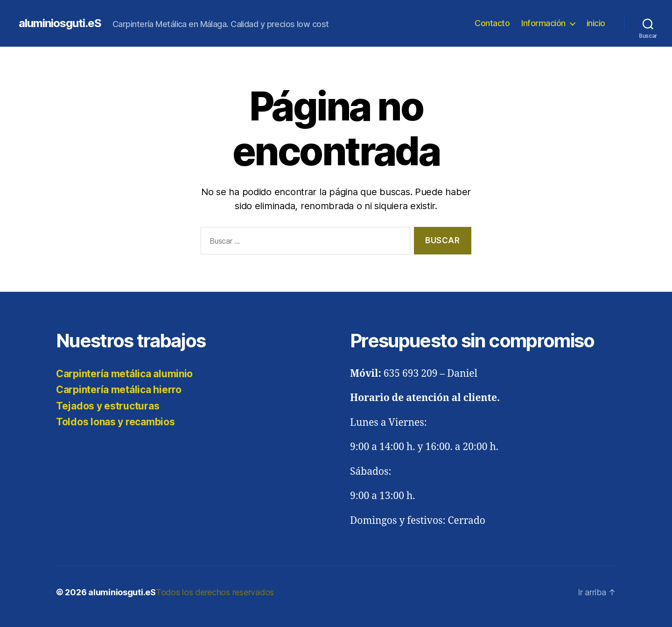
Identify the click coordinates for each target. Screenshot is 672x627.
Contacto (492, 23)
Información (543, 23)
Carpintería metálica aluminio (124, 374)
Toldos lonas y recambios (115, 422)
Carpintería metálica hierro (119, 390)
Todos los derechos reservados (215, 592)
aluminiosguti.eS (60, 23)
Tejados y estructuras (108, 406)
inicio (596, 23)
